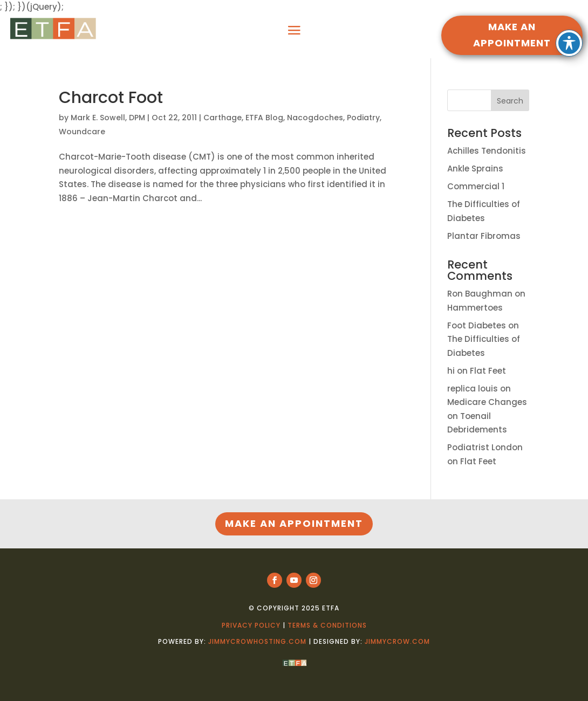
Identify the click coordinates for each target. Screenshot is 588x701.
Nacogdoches (315, 118)
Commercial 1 (476, 186)
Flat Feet (488, 371)
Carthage (223, 118)
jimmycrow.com (397, 641)
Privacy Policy (251, 625)
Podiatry (363, 118)
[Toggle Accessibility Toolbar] (569, 16)
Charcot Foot (111, 98)
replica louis (473, 389)
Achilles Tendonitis (487, 151)
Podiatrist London (485, 447)
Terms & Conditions (327, 625)
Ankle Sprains (475, 169)
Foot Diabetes (477, 325)
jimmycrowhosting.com (257, 641)
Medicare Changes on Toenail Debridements (487, 416)
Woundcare (82, 132)
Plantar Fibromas (484, 236)
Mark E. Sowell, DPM (108, 118)
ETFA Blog (264, 118)
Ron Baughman (480, 294)
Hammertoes (475, 308)
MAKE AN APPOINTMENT (512, 35)
